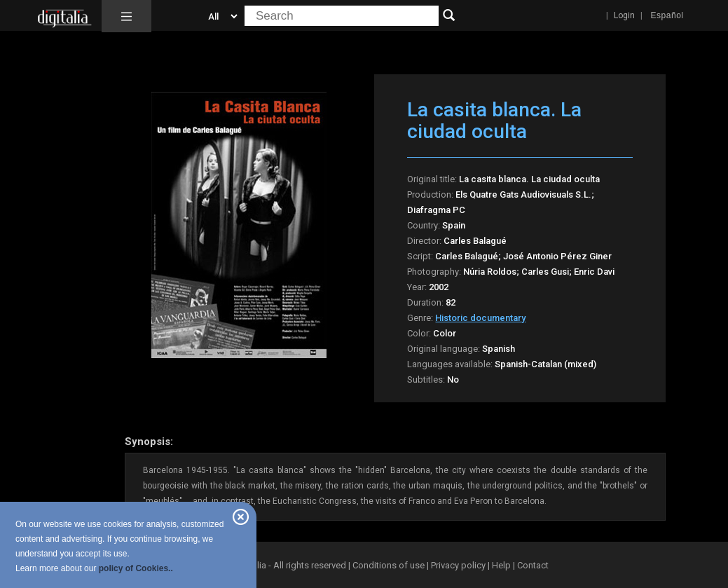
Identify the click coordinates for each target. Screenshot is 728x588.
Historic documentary (480, 318)
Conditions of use (390, 565)
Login (624, 15)
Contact (533, 565)
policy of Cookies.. (136, 568)
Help (501, 565)
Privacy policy (458, 565)
